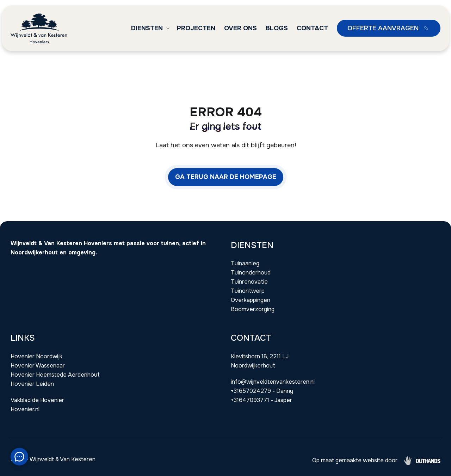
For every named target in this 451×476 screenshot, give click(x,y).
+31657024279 (251, 391)
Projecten (196, 28)
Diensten (147, 28)
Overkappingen (251, 300)
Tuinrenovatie (249, 282)
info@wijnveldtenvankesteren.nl (273, 382)
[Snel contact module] (19, 457)
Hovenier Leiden (32, 384)
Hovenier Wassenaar (38, 366)
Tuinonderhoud (251, 273)
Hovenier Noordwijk (36, 356)
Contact (312, 28)
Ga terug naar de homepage (226, 177)
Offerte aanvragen (389, 28)
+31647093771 (250, 400)
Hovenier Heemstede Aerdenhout (55, 375)
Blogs (277, 28)
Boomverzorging (253, 309)
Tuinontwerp (248, 291)
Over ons (240, 28)
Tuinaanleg (245, 263)
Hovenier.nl (25, 409)
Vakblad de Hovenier (37, 400)
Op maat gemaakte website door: (355, 460)
